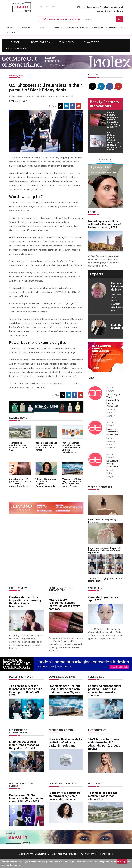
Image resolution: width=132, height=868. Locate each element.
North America (41, 42)
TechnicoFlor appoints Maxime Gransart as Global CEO (18, 446)
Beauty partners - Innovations (105, 104)
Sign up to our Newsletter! (61, 19)
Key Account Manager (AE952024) (112, 463)
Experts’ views (19, 587)
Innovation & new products (21, 784)
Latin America (66, 42)
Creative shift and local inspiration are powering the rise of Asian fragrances (25, 601)
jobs (42, 27)
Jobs (91, 378)
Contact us (40, 853)
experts (58, 27)
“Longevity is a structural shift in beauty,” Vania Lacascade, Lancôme (65, 795)
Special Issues (97, 587)
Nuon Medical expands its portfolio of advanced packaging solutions (66, 742)
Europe (15, 42)
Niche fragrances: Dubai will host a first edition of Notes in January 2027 (105, 224)
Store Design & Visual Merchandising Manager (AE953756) (113, 400)
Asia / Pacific (91, 42)
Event (9, 33)
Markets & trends (21, 676)
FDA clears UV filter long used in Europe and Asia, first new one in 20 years (72, 482)
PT (53, 7)
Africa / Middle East (17, 48)
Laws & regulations (62, 676)
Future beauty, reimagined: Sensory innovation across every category (64, 604)
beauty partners (76, 27)
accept (122, 861)
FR (41, 7)
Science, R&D (96, 676)
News (25, 27)
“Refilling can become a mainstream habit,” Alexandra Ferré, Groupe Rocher (104, 743)
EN (47, 7)
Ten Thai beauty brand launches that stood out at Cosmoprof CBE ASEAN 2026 (26, 690)
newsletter (91, 853)
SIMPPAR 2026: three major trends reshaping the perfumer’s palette (24, 744)
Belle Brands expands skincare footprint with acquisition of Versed (46, 446)
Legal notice (107, 853)
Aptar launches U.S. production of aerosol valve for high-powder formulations (20, 482)
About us (24, 853)
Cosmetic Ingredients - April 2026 (103, 598)
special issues (94, 27)
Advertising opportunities (65, 853)
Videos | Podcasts (115, 27)
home (10, 27)
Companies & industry (63, 783)
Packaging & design (62, 730)
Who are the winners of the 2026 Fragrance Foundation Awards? (46, 481)
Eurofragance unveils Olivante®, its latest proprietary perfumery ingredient (104, 550)
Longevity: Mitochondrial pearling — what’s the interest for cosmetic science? (105, 690)
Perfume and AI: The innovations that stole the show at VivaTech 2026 (26, 798)
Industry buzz (16, 76)
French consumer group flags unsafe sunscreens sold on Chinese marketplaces (71, 447)
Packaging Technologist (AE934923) (112, 432)
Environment (97, 730)
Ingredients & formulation (18, 731)
